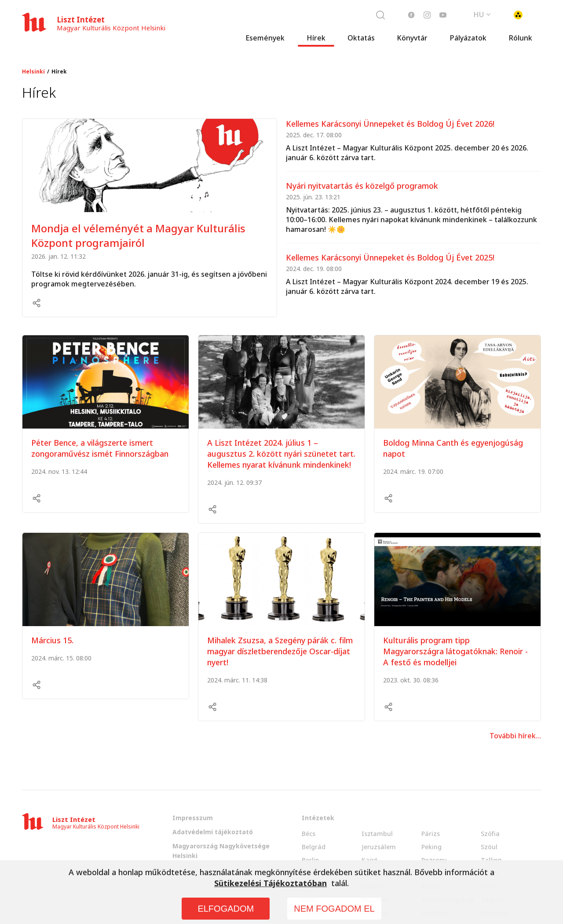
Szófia (490, 834)
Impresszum (193, 818)
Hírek (316, 42)
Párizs (431, 834)
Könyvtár (412, 42)
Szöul (489, 847)
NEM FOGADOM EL (334, 909)
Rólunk (520, 42)
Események (265, 42)
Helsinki (33, 72)
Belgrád (314, 847)
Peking (431, 847)
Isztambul (377, 834)
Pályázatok (468, 42)
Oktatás (361, 42)
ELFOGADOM (226, 909)
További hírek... (515, 736)
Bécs (309, 834)
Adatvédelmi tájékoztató (213, 832)
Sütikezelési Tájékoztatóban (271, 883)
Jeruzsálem (379, 847)
